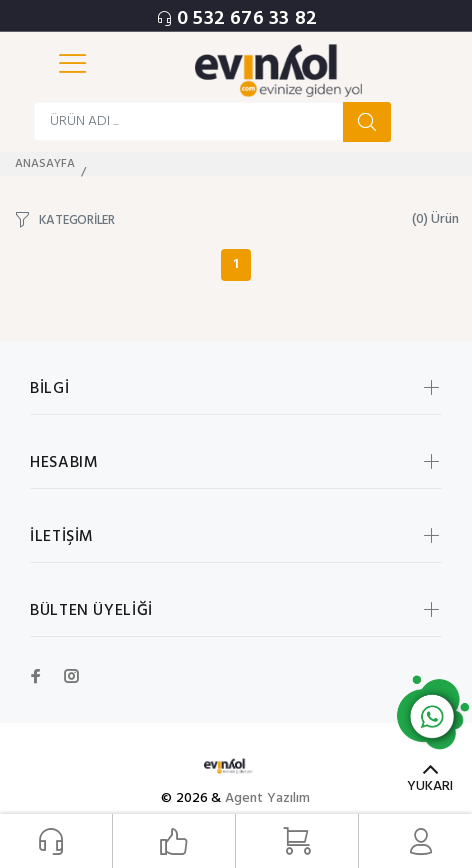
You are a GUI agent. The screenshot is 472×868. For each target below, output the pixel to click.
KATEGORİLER (77, 219)
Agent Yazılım (268, 798)
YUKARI (430, 786)
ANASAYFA (45, 164)
